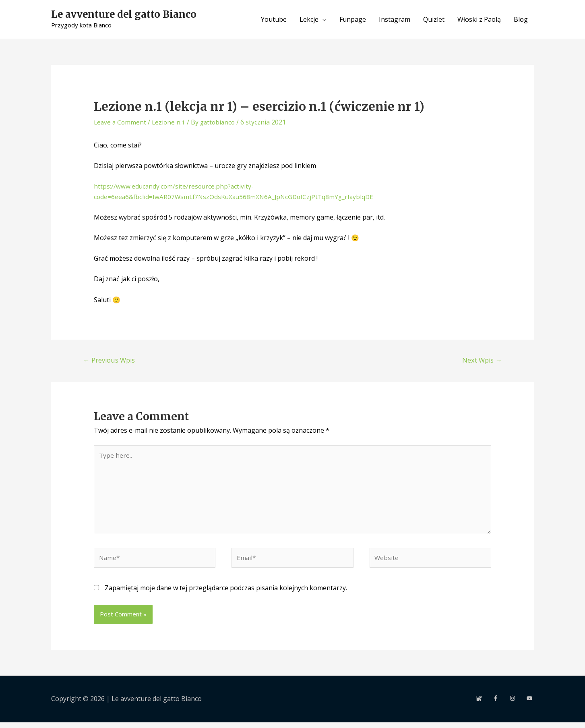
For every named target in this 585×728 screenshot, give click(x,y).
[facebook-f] (500, 704)
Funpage (353, 19)
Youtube (274, 19)
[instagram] (517, 704)
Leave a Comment (121, 122)
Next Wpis (481, 360)
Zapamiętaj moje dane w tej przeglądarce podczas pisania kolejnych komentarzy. (226, 593)
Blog (521, 19)
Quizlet (434, 19)
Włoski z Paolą (479, 19)
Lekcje (309, 19)
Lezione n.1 (171, 122)
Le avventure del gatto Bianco (127, 15)
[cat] (484, 704)
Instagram (395, 19)
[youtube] (530, 704)
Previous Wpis (110, 360)
